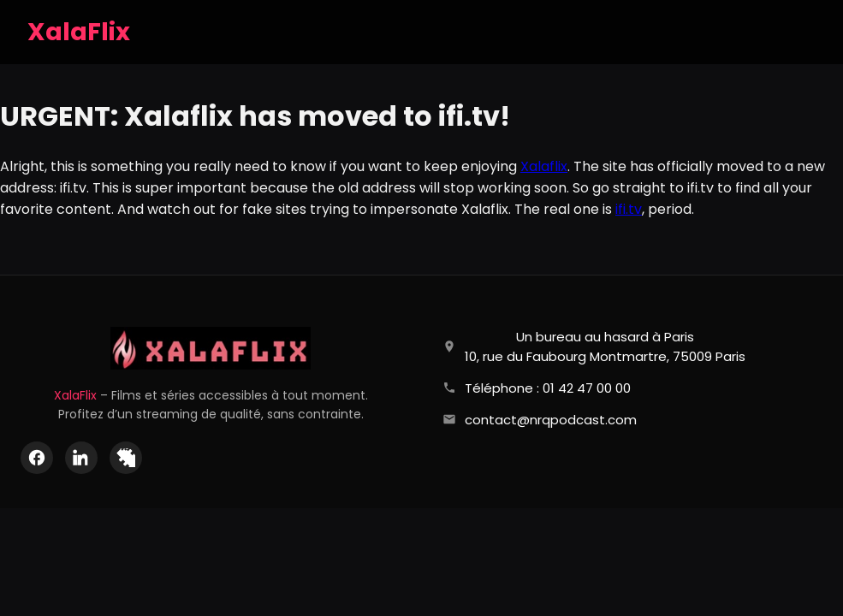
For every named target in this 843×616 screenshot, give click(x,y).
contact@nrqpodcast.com (551, 420)
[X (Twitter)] (126, 458)
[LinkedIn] (81, 458)
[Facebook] (37, 458)
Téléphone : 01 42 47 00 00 (548, 388)
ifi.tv (629, 209)
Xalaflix (544, 166)
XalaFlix (75, 395)
